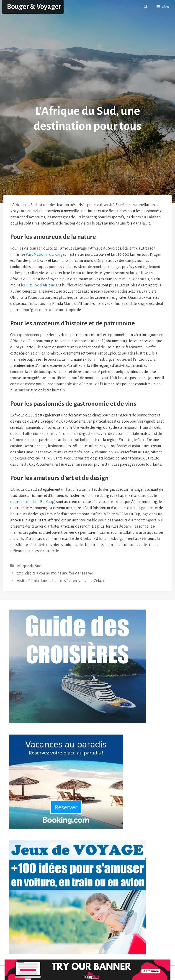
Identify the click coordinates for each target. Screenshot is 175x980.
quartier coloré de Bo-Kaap (32, 502)
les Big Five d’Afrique (38, 285)
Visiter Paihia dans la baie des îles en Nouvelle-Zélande (62, 581)
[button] (146, 7)
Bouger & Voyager (34, 7)
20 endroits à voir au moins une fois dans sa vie (55, 573)
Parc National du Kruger (45, 255)
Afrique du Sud (29, 566)
